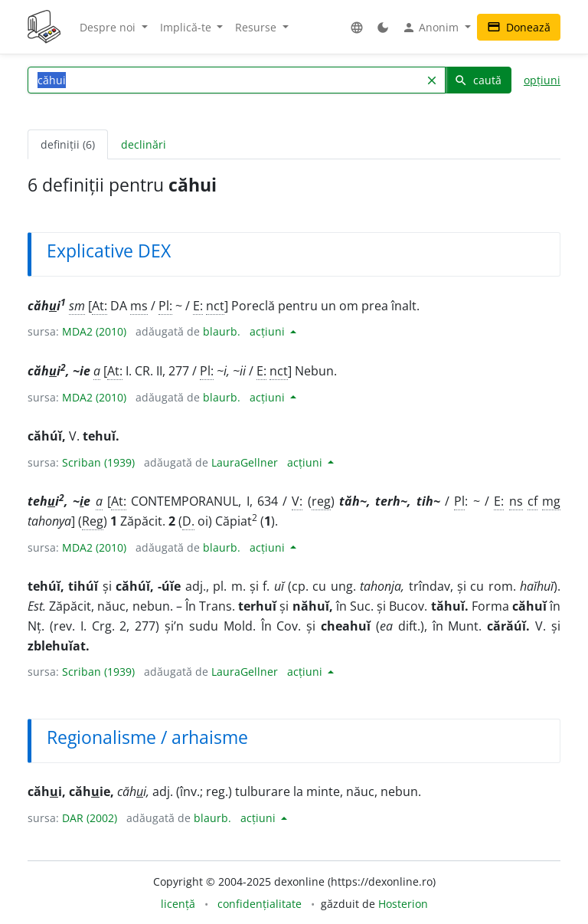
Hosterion (403, 904)
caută (478, 80)
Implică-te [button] (187, 27)
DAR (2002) (90, 818)
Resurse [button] (257, 27)
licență (178, 904)
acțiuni (269, 331)
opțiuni (542, 80)
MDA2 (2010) (94, 331)
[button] (357, 27)
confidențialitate (260, 904)
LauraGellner (245, 462)
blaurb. (222, 331)
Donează (519, 27)
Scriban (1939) (98, 462)
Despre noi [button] (109, 27)
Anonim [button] (432, 28)
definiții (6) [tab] (68, 144)
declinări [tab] (144, 144)
